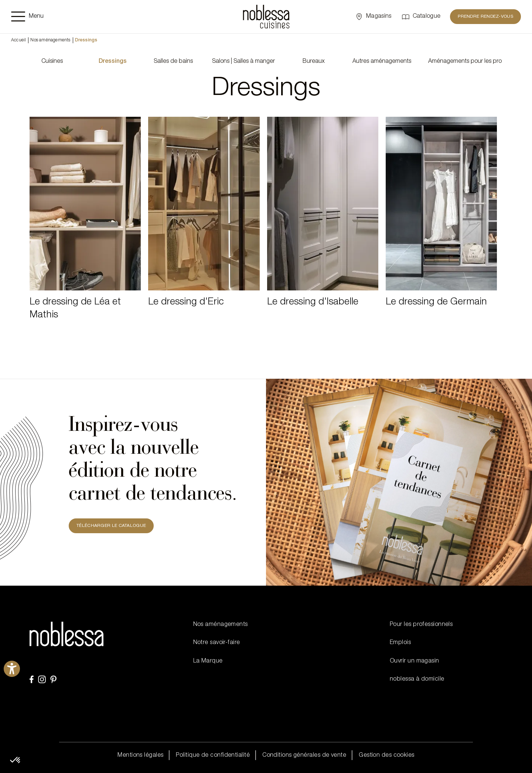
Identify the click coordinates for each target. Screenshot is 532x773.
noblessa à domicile (417, 680)
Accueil (18, 40)
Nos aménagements (50, 40)
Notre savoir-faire (217, 643)
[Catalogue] (421, 17)
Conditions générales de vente (304, 756)
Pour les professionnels (421, 625)
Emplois (400, 643)
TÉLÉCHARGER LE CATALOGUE (111, 526)
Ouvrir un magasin (415, 661)
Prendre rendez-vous (485, 17)
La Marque (208, 661)
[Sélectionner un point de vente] (373, 17)
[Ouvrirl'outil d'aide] (12, 669)
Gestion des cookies (387, 756)
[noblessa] (266, 17)
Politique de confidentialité (213, 756)
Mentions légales (140, 756)
